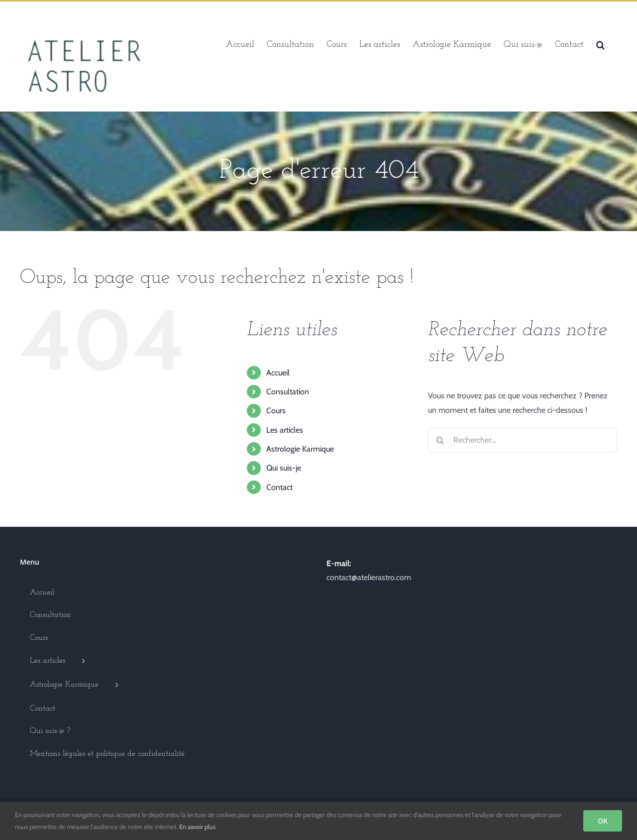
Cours (276, 411)
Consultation (288, 392)
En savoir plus (197, 827)
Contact (279, 487)
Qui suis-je (284, 468)
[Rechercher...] (523, 440)
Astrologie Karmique (300, 449)
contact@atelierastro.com (369, 577)
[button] (600, 44)
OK (603, 821)
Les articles (285, 430)
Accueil (278, 373)
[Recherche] (440, 440)
